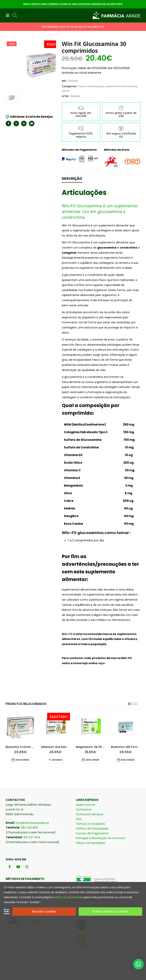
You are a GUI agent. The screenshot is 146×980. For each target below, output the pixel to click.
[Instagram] (27, 867)
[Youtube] (18, 867)
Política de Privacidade (92, 828)
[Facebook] (10, 867)
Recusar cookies (44, 911)
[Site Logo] (117, 15)
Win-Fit (67, 634)
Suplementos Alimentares (121, 86)
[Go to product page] (29, 727)
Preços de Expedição (91, 843)
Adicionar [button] (30, 760)
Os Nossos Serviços (90, 814)
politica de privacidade (68, 897)
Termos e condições (90, 824)
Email (32, 119)
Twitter (16, 119)
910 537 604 (32, 837)
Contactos (84, 809)
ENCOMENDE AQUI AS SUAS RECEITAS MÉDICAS (73, 27)
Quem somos (85, 805)
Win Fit (66, 91)
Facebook (8, 119)
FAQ (79, 819)
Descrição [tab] (72, 178)
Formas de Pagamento (92, 833)
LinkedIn (24, 119)
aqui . (102, 663)
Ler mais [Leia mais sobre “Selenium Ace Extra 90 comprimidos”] (65, 760)
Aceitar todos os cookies (110, 911)
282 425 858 (29, 828)
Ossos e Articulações (91, 86)
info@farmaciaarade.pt (32, 823)
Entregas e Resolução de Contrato (101, 838)
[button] (9, 15)
